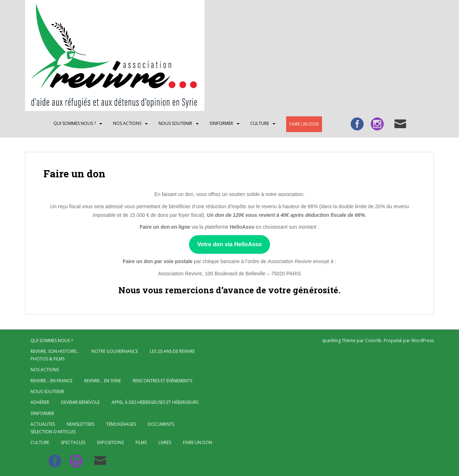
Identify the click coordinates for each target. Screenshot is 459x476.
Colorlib (373, 340)
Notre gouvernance (115, 351)
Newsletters (81, 424)
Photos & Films (48, 359)
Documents (161, 424)
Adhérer (40, 402)
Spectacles (73, 442)
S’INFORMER (221, 123)
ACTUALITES (43, 424)
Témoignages (121, 424)
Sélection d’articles (53, 432)
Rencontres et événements (162, 381)
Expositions (110, 442)
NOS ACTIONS (127, 123)
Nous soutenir (175, 123)
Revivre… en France (51, 381)
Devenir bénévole (80, 402)
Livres (165, 442)
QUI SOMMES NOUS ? (75, 123)
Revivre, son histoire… (55, 351)
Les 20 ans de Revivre (172, 351)
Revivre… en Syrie (103, 381)
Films (141, 442)
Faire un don (304, 124)
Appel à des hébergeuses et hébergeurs (155, 402)
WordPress (423, 340)
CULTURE (260, 123)
